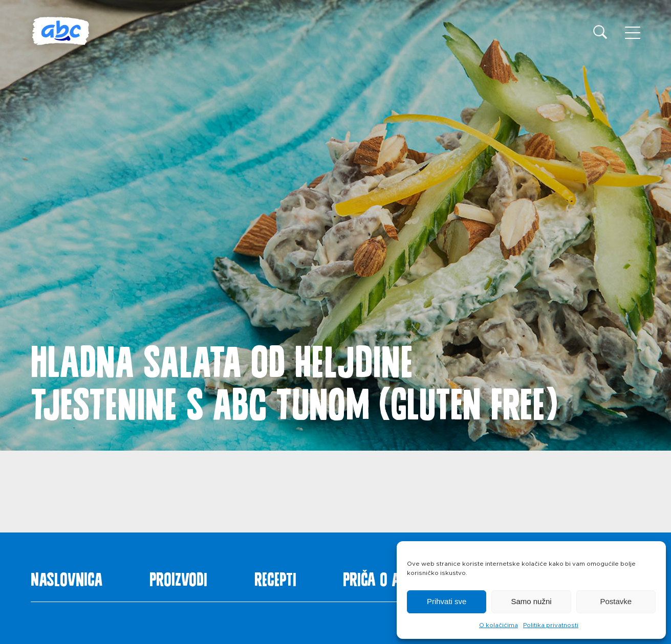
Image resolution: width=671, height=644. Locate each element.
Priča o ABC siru (394, 577)
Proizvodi (178, 577)
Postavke (616, 601)
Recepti (275, 577)
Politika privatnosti (551, 625)
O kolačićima (499, 625)
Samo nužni (531, 601)
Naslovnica (67, 577)
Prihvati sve (447, 601)
